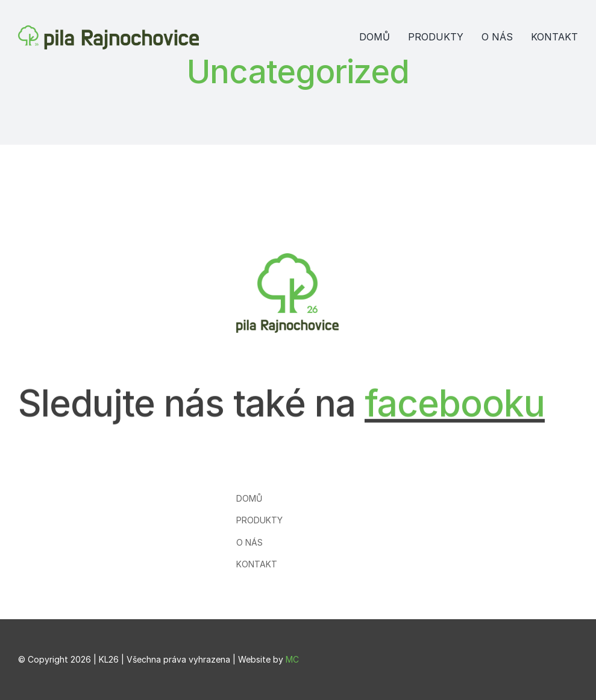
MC (292, 659)
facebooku (455, 398)
